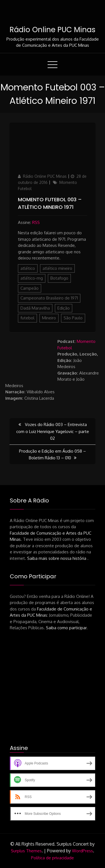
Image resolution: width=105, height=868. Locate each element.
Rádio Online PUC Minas (53, 30)
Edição (64, 308)
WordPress (82, 851)
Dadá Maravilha (35, 308)
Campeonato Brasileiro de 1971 (49, 298)
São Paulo (73, 318)
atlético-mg (32, 278)
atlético (28, 268)
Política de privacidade (53, 858)
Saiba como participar (66, 628)
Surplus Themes (26, 851)
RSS (36, 222)
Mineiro (49, 318)
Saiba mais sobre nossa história (57, 558)
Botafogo (59, 278)
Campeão (30, 288)
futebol (27, 318)
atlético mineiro (57, 268)
